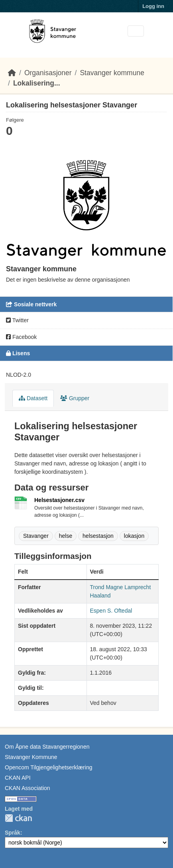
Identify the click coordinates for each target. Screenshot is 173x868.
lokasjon (134, 536)
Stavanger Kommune (31, 757)
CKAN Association (28, 788)
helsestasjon (98, 536)
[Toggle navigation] (136, 31)
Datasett (33, 398)
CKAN (18, 818)
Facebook (21, 337)
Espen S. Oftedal (111, 611)
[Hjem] (12, 73)
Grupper (75, 398)
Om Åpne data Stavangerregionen (47, 747)
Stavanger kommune (112, 73)
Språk (13, 833)
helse (66, 536)
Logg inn (153, 6)
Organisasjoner (48, 73)
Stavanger (36, 536)
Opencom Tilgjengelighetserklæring (48, 767)
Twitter (17, 320)
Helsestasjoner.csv (59, 500)
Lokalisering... (37, 83)
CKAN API (18, 778)
